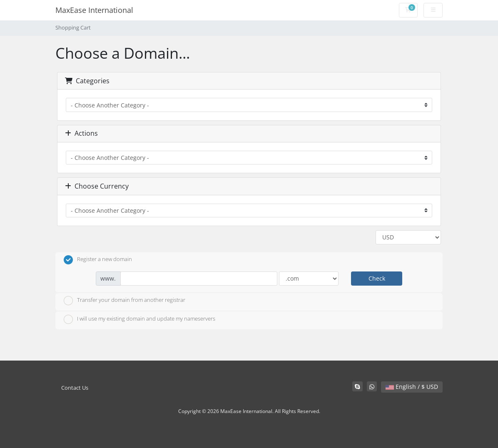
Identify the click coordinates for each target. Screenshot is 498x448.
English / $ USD (412, 387)
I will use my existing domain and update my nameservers (139, 319)
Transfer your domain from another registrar (124, 301)
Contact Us (75, 388)
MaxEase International (94, 10)
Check (377, 278)
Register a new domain (98, 260)
